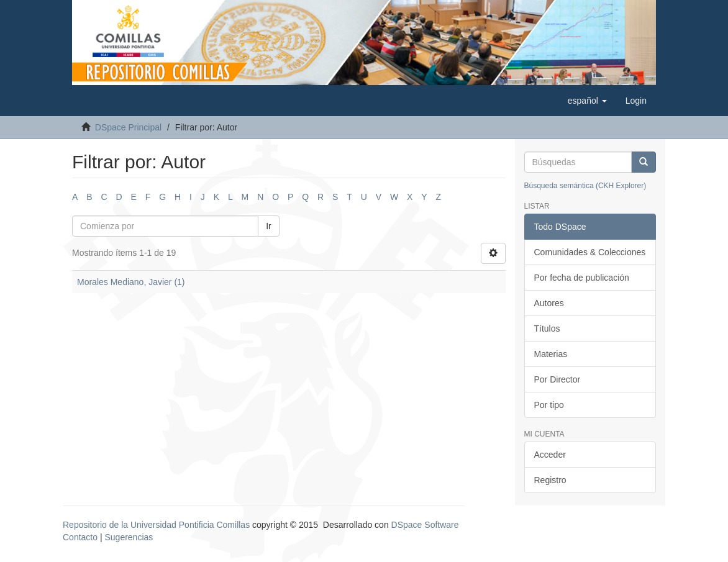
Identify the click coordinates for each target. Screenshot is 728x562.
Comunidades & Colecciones (590, 252)
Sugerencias (129, 537)
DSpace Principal (128, 127)
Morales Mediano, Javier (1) (131, 282)
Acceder (550, 455)
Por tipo (549, 405)
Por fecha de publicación (582, 278)
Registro (550, 480)
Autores (549, 303)
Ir (269, 226)
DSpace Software (425, 525)
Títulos (547, 329)
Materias (551, 354)
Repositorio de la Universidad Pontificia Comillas (156, 525)
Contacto (80, 537)
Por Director (557, 379)
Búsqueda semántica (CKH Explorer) (585, 186)
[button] (587, 101)
